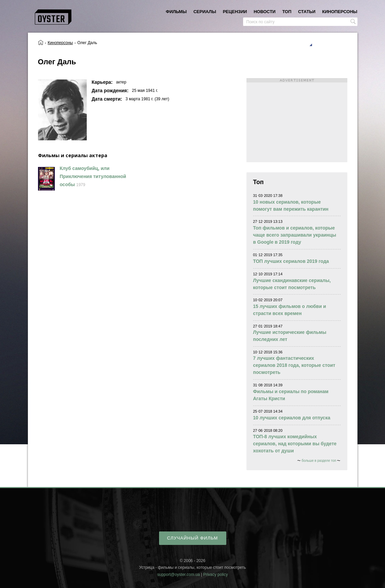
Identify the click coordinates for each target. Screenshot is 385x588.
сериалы (205, 12)
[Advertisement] (297, 120)
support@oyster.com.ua (178, 575)
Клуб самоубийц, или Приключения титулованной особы (93, 176)
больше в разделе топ (319, 461)
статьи (307, 12)
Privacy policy (215, 575)
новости (264, 12)
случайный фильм (192, 538)
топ (287, 12)
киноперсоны (340, 12)
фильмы (176, 12)
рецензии (235, 12)
